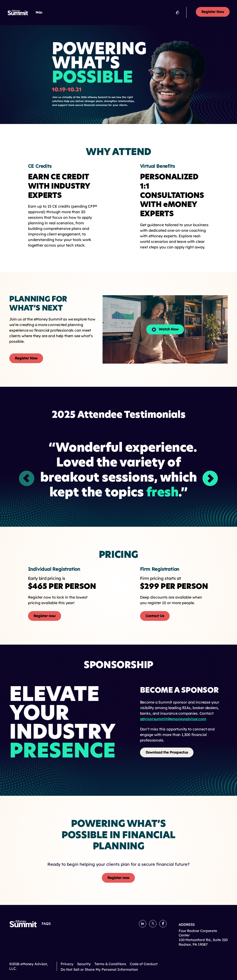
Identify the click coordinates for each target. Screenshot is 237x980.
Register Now (213, 12)
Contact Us (155, 616)
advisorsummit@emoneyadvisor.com (173, 719)
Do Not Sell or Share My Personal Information (99, 970)
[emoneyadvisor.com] (178, 13)
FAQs (39, 12)
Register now (45, 616)
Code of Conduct (144, 964)
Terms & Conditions (110, 964)
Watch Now (165, 329)
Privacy (67, 964)
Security (84, 964)
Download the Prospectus (167, 752)
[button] (210, 478)
